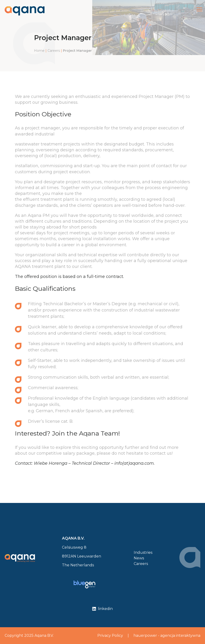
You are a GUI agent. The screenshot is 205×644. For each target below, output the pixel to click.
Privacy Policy (110, 635)
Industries (143, 552)
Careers (54, 51)
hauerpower (145, 635)
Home (39, 51)
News (139, 558)
